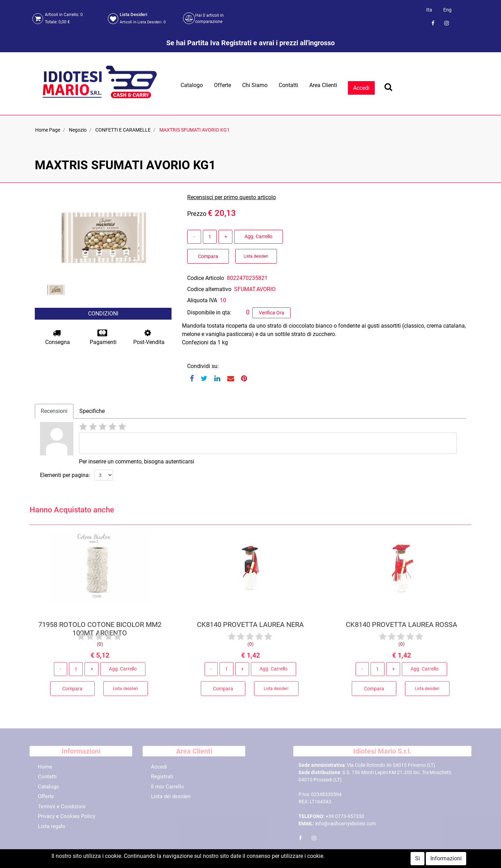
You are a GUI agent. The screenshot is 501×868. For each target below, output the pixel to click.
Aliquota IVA (202, 300)
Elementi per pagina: (65, 475)
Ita (429, 10)
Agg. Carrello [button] (259, 236)
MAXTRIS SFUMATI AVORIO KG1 (194, 130)
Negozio (78, 130)
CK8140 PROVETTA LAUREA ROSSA (401, 627)
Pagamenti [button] (103, 337)
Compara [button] (208, 256)
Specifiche (92, 411)
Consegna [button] (58, 337)
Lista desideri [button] (256, 256)
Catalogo (192, 85)
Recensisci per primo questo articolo (232, 197)
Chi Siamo (255, 85)
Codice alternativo (209, 289)
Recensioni (54, 411)
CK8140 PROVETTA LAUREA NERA (250, 627)
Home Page (48, 130)
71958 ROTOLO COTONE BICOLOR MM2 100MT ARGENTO (100, 631)
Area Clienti (323, 85)
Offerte (222, 85)
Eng (447, 10)
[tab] (54, 411)
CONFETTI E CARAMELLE (123, 130)
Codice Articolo (206, 278)
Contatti (288, 85)
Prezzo (197, 214)
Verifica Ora (272, 313)
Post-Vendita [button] (149, 337)
